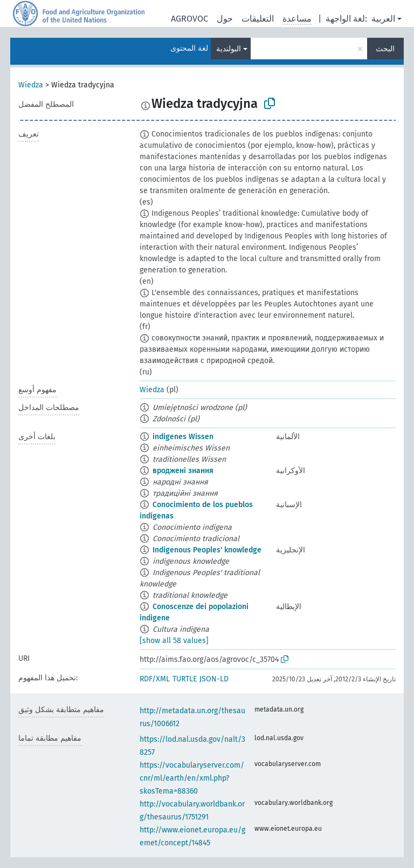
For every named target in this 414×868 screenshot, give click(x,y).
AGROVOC (189, 19)
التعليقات (258, 19)
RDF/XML (155, 679)
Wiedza (31, 85)
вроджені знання (183, 471)
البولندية (229, 49)
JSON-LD (214, 679)
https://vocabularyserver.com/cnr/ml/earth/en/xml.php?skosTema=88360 (192, 778)
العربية (383, 19)
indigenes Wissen (183, 437)
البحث (385, 49)
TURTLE (185, 679)
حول (225, 19)
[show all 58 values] (174, 641)
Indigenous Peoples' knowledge (207, 550)
